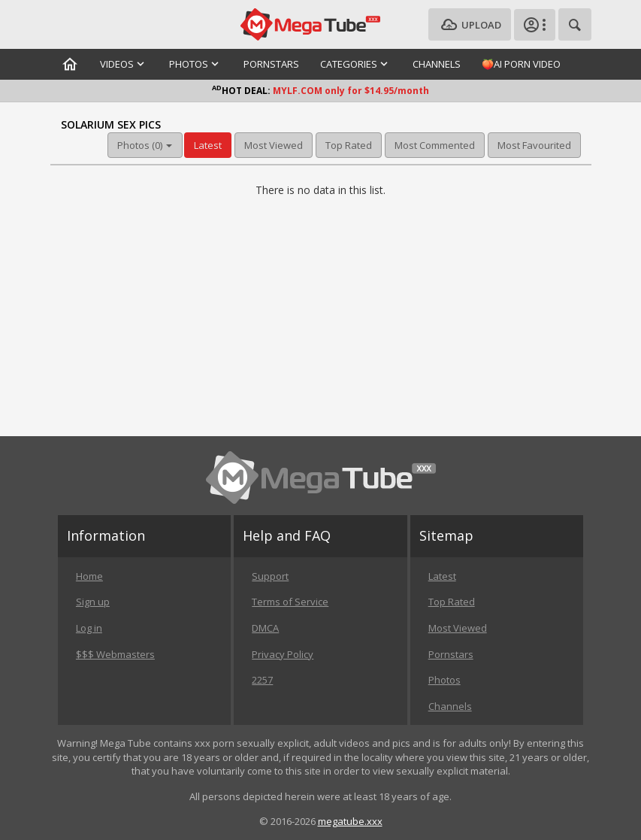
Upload (470, 25)
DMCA (265, 628)
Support (270, 576)
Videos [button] (124, 64)
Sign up (93, 602)
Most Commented (435, 145)
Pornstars (271, 64)
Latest (208, 145)
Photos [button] (196, 64)
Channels (437, 64)
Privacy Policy (283, 654)
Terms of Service (290, 602)
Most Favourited (534, 145)
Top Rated (349, 145)
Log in (89, 628)
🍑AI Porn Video (521, 64)
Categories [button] (356, 64)
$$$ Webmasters (115, 654)
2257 (262, 680)
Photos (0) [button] (145, 145)
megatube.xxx (350, 821)
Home (89, 576)
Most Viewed (274, 145)
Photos (444, 680)
